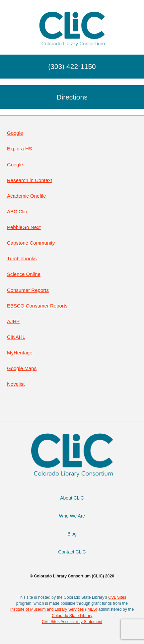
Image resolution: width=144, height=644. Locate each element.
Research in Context (30, 180)
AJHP (13, 321)
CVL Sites (117, 597)
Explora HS (20, 149)
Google (15, 133)
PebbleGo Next (24, 227)
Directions (72, 97)
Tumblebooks (22, 258)
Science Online (24, 274)
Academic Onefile (27, 196)
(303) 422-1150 (72, 66)
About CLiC (72, 498)
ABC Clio (17, 212)
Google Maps (22, 368)
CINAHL (16, 337)
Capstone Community (31, 243)
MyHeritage (20, 353)
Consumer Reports (28, 290)
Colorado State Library (72, 616)
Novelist (16, 384)
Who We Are (72, 516)
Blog (72, 534)
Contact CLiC (72, 552)
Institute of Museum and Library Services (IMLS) (54, 609)
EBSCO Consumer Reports (37, 306)
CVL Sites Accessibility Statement (72, 622)
